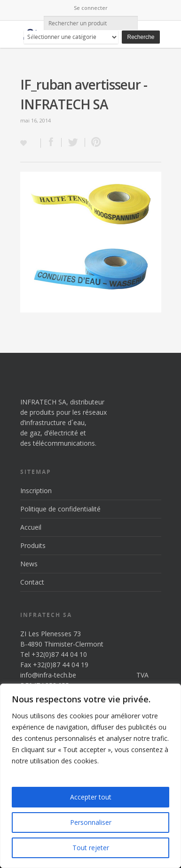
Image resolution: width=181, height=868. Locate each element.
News (29, 564)
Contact (32, 582)
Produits (33, 545)
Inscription (36, 491)
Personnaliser (91, 822)
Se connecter (91, 8)
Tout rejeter (91, 848)
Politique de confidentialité (60, 509)
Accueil (31, 527)
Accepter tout (91, 797)
